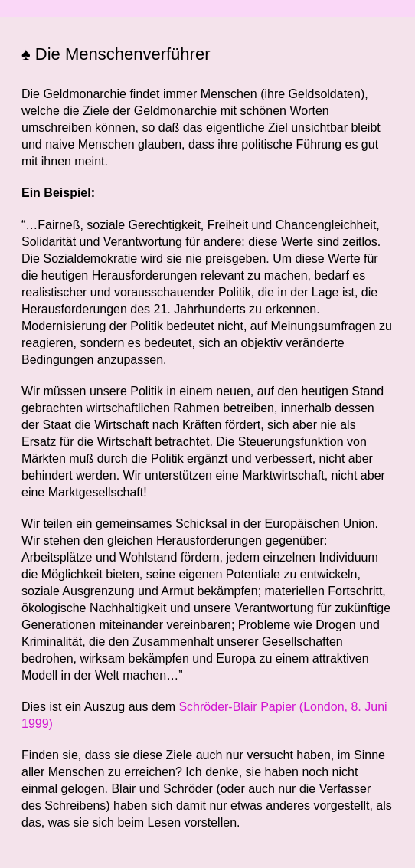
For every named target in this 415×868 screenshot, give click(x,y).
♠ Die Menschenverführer (116, 54)
